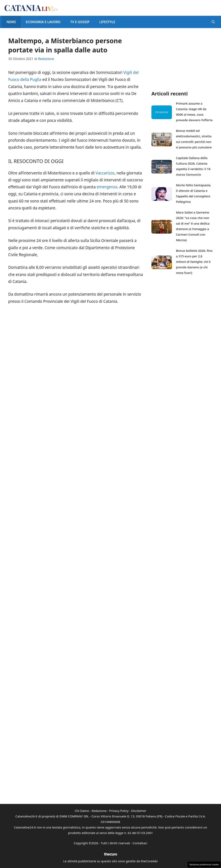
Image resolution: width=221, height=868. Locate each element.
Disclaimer (139, 811)
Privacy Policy (119, 811)
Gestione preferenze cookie (204, 864)
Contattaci (140, 843)
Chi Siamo (82, 811)
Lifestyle (107, 22)
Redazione (99, 811)
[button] (213, 22)
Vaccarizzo (105, 173)
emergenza (107, 187)
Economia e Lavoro (43, 22)
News (11, 22)
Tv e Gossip (80, 22)
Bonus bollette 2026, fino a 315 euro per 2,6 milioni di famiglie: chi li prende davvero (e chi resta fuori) (194, 262)
